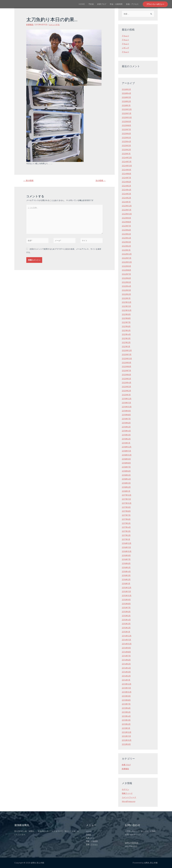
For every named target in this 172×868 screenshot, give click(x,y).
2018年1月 (126, 491)
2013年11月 (126, 688)
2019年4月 (126, 431)
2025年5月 (126, 138)
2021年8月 (126, 318)
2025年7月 (126, 129)
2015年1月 (126, 632)
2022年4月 (126, 286)
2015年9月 (126, 600)
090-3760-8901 (132, 846)
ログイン (125, 789)
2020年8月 (126, 366)
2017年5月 (126, 523)
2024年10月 (127, 166)
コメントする (54, 25)
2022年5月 (126, 282)
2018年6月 (126, 471)
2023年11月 (127, 210)
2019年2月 (126, 439)
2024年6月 (126, 182)
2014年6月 (126, 660)
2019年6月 (126, 423)
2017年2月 (126, 535)
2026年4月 (126, 93)
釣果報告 (30, 25)
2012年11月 (126, 736)
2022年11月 (127, 258)
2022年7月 (126, 274)
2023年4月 (126, 238)
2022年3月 (126, 290)
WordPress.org (129, 801)
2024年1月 (126, 202)
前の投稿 (28, 181)
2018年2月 (126, 487)
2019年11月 (126, 403)
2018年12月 (127, 447)
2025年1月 (126, 154)
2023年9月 (126, 218)
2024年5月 (126, 186)
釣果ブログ (102, 4)
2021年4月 (126, 334)
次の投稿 (101, 181)
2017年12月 (127, 495)
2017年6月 (126, 519)
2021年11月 (126, 306)
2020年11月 (127, 354)
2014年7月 (126, 656)
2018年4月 (126, 479)
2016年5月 (126, 567)
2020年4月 (126, 383)
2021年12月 (127, 302)
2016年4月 (126, 572)
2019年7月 (126, 419)
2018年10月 (127, 455)
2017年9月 (126, 507)
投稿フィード (127, 793)
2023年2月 (126, 246)
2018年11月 (126, 451)
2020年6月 (126, 375)
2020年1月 (126, 395)
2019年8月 (126, 415)
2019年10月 (127, 407)
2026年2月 (126, 101)
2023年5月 (126, 234)
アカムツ (125, 36)
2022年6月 (126, 278)
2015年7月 (126, 608)
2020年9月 (126, 363)
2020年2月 (126, 391)
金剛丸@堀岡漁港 (132, 843)
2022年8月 (126, 270)
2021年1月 (126, 346)
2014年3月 (126, 672)
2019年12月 (127, 399)
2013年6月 (126, 708)
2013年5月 (126, 712)
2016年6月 (126, 563)
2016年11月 (126, 547)
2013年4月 (126, 716)
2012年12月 (127, 732)
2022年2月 (126, 294)
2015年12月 (127, 588)
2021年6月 (126, 326)
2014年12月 (127, 636)
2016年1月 (126, 584)
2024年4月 (126, 190)
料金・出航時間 (116, 4)
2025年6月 (126, 134)
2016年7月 (126, 559)
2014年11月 (126, 640)
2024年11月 (127, 162)
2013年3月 (126, 720)
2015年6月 (126, 612)
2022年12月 (127, 254)
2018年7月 (126, 467)
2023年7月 (126, 226)
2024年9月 (126, 170)
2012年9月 (126, 744)
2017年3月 (126, 531)
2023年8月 (126, 222)
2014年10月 (127, 644)
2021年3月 (126, 338)
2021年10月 (127, 310)
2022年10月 (127, 262)
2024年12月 (127, 158)
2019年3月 (126, 435)
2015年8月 (126, 604)
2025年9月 (126, 121)
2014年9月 (126, 648)
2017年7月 (126, 515)
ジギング (125, 48)
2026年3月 (126, 97)
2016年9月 (126, 555)
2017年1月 (126, 539)
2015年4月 (126, 620)
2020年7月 (126, 371)
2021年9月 (126, 314)
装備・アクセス (132, 4)
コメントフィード (129, 797)
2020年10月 (127, 359)
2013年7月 (126, 704)
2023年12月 (127, 206)
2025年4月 (126, 141)
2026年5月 (126, 89)
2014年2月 (126, 676)
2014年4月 (126, 668)
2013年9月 (126, 696)
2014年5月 (126, 664)
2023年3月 (126, 242)
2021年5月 (126, 330)
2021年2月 (126, 342)
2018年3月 (126, 483)
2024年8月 (126, 174)
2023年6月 (126, 230)
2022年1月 (126, 298)
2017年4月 (126, 527)
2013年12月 (127, 684)
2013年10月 (127, 692)
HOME (82, 4)
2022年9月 (126, 266)
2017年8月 (126, 511)
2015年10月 (127, 596)
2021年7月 (126, 322)
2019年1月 (126, 443)
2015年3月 (126, 624)
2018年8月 (126, 463)
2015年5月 (126, 616)
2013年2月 (126, 724)
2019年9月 (126, 411)
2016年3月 (126, 575)
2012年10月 (127, 740)
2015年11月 (126, 592)
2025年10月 (127, 117)
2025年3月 (126, 146)
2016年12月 (127, 543)
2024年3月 (126, 194)
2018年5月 (126, 475)
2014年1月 (126, 680)
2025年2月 (126, 150)
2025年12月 (127, 109)
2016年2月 (126, 579)
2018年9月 (126, 459)
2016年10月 (127, 551)
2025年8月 (126, 125)
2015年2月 (126, 628)
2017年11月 (126, 499)
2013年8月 (126, 700)
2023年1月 (126, 250)
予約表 (91, 4)
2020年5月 (126, 379)
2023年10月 (127, 214)
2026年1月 (126, 105)
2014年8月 (126, 652)
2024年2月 (126, 198)
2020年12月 (127, 350)
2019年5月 (126, 427)
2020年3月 (126, 387)
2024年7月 (126, 178)
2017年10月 (127, 503)
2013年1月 (126, 728)
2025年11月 (127, 113)
